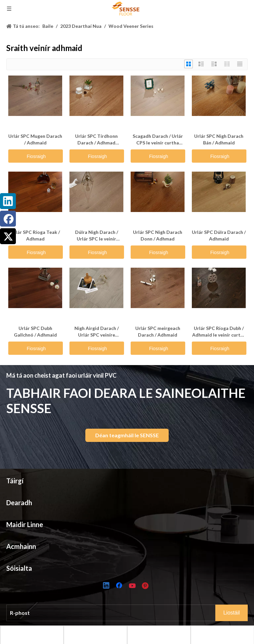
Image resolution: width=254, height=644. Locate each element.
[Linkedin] (106, 586)
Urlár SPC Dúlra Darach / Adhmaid (219, 235)
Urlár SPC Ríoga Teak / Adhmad (35, 235)
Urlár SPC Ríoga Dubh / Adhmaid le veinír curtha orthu (219, 332)
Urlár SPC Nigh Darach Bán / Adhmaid (219, 139)
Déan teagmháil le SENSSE (127, 435)
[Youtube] (133, 586)
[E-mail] (115, 613)
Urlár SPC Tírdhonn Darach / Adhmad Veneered (96, 140)
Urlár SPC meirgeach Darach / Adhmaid (158, 331)
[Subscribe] (232, 613)
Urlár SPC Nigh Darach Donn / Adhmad (158, 235)
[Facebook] (120, 586)
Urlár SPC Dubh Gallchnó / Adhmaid (35, 331)
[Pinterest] (146, 586)
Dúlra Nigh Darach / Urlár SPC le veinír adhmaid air (97, 236)
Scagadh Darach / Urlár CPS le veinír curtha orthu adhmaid (158, 140)
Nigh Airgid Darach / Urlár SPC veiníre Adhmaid (97, 332)
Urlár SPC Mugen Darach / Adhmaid (35, 139)
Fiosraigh (36, 156)
